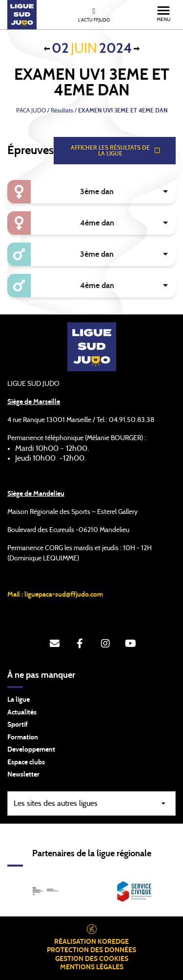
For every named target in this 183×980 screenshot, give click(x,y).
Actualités (22, 713)
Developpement (31, 750)
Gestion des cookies (92, 959)
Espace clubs (26, 762)
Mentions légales (92, 967)
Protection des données (91, 950)
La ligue (19, 700)
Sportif (18, 725)
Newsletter (23, 775)
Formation (23, 737)
